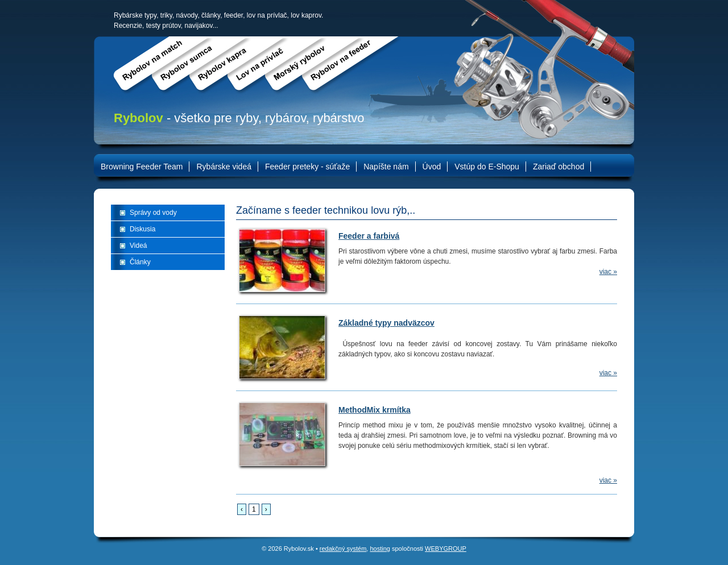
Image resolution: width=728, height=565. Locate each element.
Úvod (432, 167)
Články (140, 262)
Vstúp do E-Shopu (487, 167)
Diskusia (142, 229)
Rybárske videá (224, 167)
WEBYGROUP (446, 549)
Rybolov (138, 118)
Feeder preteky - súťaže (307, 167)
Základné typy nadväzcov (386, 323)
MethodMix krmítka (375, 410)
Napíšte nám (386, 167)
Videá (138, 246)
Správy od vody (153, 213)
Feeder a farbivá (369, 236)
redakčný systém (343, 549)
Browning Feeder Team (142, 167)
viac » (608, 272)
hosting (380, 549)
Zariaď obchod (559, 167)
